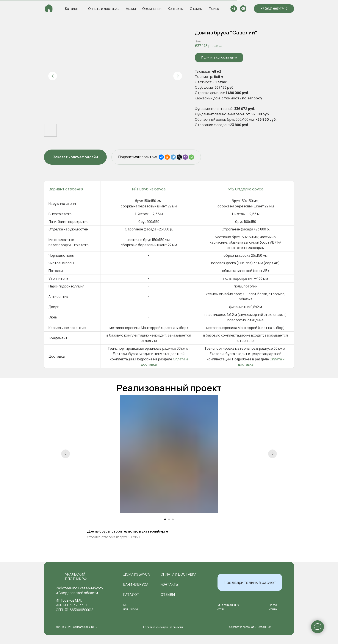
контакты (170, 584)
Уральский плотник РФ (76, 577)
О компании (152, 9)
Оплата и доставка (104, 9)
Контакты (176, 9)
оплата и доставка (178, 574)
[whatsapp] (243, 9)
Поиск (214, 9)
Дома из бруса (137, 574)
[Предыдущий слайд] (53, 76)
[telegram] (234, 9)
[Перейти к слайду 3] (173, 519)
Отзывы (196, 9)
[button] (219, 58)
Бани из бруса (136, 584)
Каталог (131, 595)
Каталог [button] (72, 9)
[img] (59, 577)
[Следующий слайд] (178, 76)
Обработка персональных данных (250, 627)
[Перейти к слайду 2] (169, 519)
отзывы (168, 595)
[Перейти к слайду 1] (165, 519)
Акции (131, 9)
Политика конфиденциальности (163, 627)
